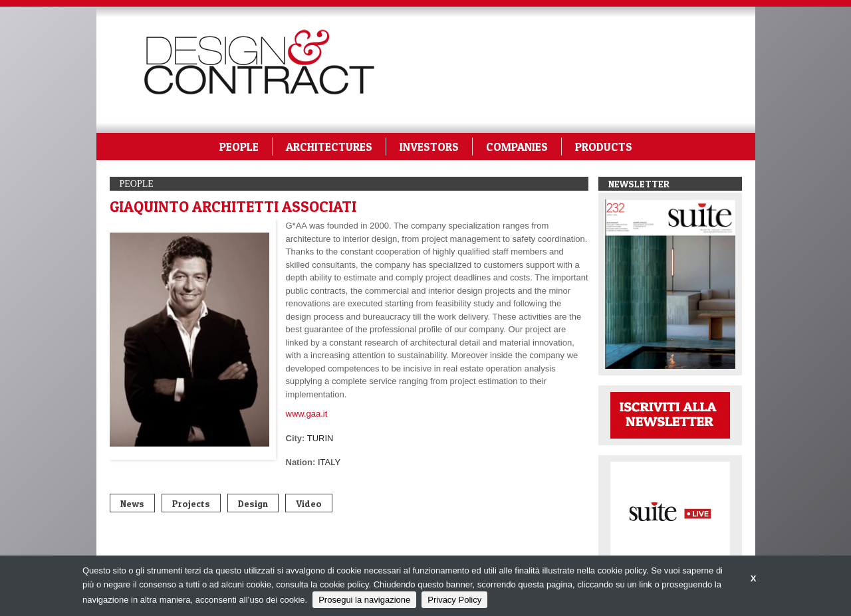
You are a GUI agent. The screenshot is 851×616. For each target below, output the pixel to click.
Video (309, 503)
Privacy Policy (454, 600)
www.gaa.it (307, 414)
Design (253, 503)
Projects (191, 503)
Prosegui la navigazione (364, 600)
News (132, 503)
